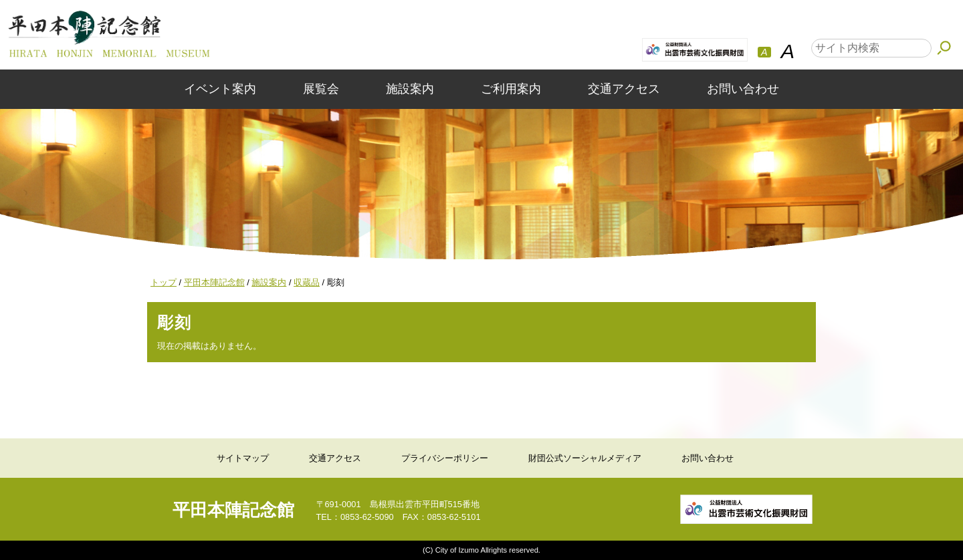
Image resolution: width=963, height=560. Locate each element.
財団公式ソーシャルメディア (585, 458)
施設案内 (410, 89)
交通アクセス (624, 89)
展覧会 (321, 89)
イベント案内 (220, 89)
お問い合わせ (743, 89)
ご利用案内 (511, 89)
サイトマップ (243, 458)
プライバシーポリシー (445, 458)
